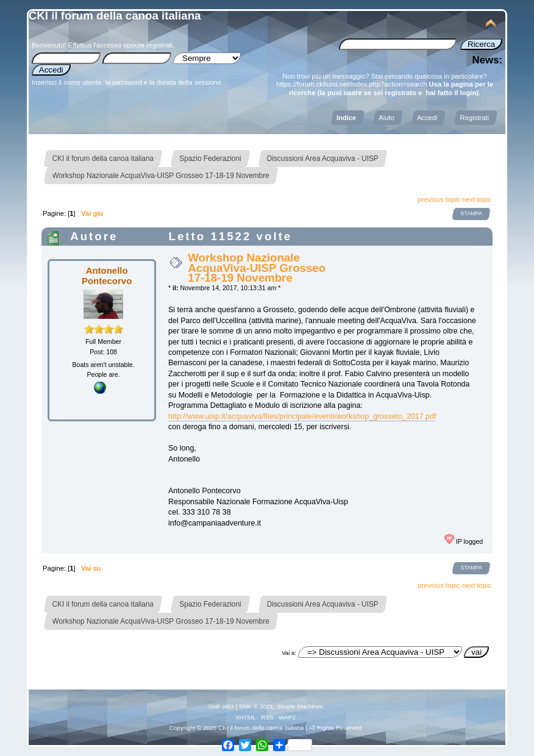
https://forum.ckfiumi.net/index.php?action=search (351, 84)
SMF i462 (221, 706)
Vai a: (289, 653)
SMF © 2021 (256, 706)
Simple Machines (300, 706)
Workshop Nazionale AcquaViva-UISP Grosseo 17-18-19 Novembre (257, 267)
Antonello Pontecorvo (107, 275)
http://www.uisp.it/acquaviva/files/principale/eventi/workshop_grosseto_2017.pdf (302, 416)
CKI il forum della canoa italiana (115, 16)
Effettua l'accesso (95, 45)
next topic (477, 199)
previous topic (439, 199)
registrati (159, 45)
